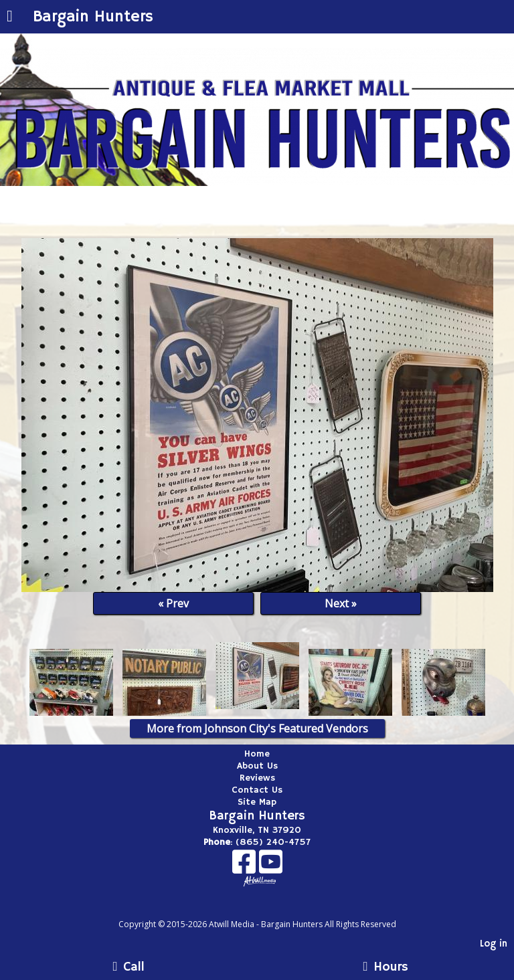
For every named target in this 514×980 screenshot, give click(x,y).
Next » (341, 603)
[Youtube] (271, 867)
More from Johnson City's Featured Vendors (257, 728)
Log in (494, 944)
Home (257, 754)
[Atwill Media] (269, 909)
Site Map (257, 802)
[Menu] (10, 17)
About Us (257, 766)
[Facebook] (246, 867)
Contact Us (257, 790)
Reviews (257, 778)
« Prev (173, 603)
